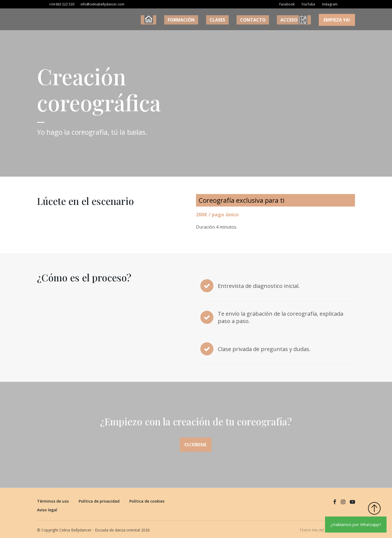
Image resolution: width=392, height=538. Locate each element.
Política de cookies (147, 499)
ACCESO (299, 20)
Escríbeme (194, 446)
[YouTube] (307, 6)
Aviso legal (47, 507)
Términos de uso (53, 499)
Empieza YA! (337, 20)
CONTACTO (266, 20)
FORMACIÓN (209, 20)
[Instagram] (328, 6)
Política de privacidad (99, 499)
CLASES (238, 20)
